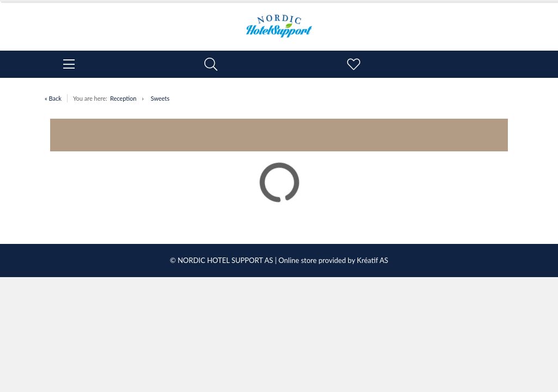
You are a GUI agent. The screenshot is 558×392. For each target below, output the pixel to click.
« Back (53, 98)
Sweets (160, 98)
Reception (123, 98)
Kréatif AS (372, 260)
